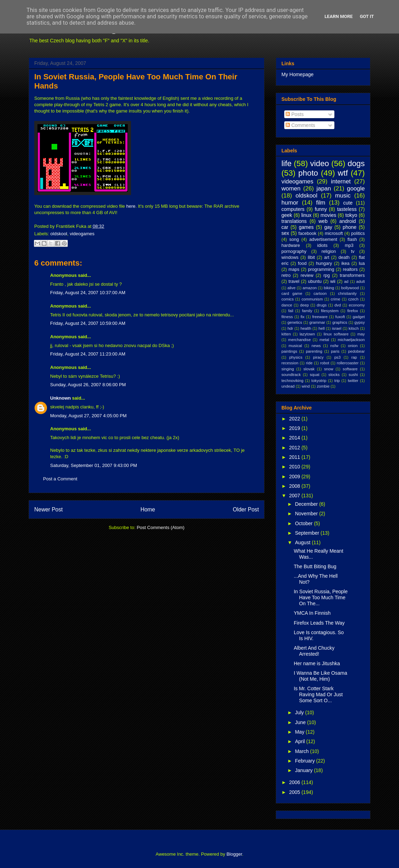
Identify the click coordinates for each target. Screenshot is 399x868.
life (287, 163)
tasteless (347, 209)
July (300, 712)
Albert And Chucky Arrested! (314, 651)
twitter (353, 381)
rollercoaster (348, 363)
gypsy (360, 322)
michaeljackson (351, 340)
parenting (314, 351)
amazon (310, 288)
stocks (334, 375)
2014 (295, 438)
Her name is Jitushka (317, 663)
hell (321, 328)
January (304, 770)
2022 (295, 419)
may (361, 334)
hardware (291, 245)
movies (328, 215)
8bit (311, 257)
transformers (352, 275)
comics (288, 299)
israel (337, 328)
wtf (343, 173)
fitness (287, 317)
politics (358, 233)
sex (285, 233)
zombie (323, 386)
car (285, 227)
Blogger (234, 854)
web (323, 221)
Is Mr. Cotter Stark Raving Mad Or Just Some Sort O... (318, 694)
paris (335, 351)
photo (308, 173)
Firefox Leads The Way (319, 623)
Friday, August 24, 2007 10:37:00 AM (88, 293)
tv (353, 251)
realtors (350, 269)
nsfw (334, 346)
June (301, 722)
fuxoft (340, 317)
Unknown (61, 398)
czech (353, 299)
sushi (353, 375)
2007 (295, 496)
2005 (295, 792)
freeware (320, 317)
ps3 (338, 357)
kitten (286, 334)
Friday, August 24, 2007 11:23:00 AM (88, 354)
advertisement (323, 239)
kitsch (354, 328)
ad (346, 281)
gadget (359, 317)
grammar (317, 322)
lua (362, 263)
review (307, 275)
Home (148, 509)
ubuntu (315, 281)
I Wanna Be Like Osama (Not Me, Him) (320, 676)
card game (292, 293)
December (307, 504)
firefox (352, 311)
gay (328, 227)
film (321, 203)
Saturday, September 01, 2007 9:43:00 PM (94, 465)
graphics (340, 322)
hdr (290, 328)
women (291, 189)
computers (293, 209)
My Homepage (297, 74)
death (344, 257)
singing (288, 369)
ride (309, 363)
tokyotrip (319, 381)
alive (291, 288)
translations (294, 221)
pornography (294, 251)
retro (286, 275)
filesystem (330, 311)
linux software (336, 334)
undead (288, 386)
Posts (295, 114)
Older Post (246, 509)
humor (290, 203)
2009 (295, 477)
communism (312, 299)
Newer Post (49, 509)
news (316, 346)
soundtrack (291, 375)
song (294, 239)
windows (290, 257)
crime (335, 299)
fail (291, 311)
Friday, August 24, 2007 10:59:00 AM (88, 323)
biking (329, 288)
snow (329, 369)
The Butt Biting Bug (315, 566)
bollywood (350, 288)
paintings (289, 351)
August (303, 542)
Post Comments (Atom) (160, 527)
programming (321, 269)
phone (350, 227)
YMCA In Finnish (312, 613)
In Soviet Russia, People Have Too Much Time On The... (321, 597)
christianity (347, 293)
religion (329, 251)
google (356, 189)
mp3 (349, 245)
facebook (307, 233)
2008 (295, 486)
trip (337, 381)
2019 (295, 428)
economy (357, 305)
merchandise (299, 340)
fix (302, 317)
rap (354, 357)
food (302, 263)
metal (324, 340)
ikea (346, 263)
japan (324, 189)
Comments (300, 125)
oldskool (59, 234)
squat (314, 375)
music (343, 196)
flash (352, 239)
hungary (324, 263)
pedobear (356, 351)
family (307, 311)
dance (287, 305)
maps (294, 269)
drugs (322, 305)
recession (290, 363)
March (302, 751)
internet (341, 181)
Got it (367, 16)
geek (287, 215)
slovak (309, 369)
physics (296, 357)
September (308, 533)
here (131, 206)
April (300, 741)
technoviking (292, 381)
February (305, 761)
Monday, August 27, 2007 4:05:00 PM (88, 416)
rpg (327, 275)
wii (333, 281)
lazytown (307, 334)
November (307, 514)
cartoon (320, 293)
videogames (82, 234)
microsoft (334, 233)
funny (321, 209)
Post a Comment (60, 479)
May (300, 732)
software (350, 369)
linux (306, 215)
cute (348, 203)
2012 (295, 448)
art (327, 257)
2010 (295, 467)
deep (305, 305)
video (320, 163)
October (304, 523)
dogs (356, 163)
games (306, 227)
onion (353, 346)
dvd (338, 305)
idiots (322, 245)
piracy (318, 357)
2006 (295, 782)
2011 (295, 457)
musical (295, 346)
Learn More (339, 16)
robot (325, 363)
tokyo (351, 215)
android (348, 221)
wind (306, 386)
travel (294, 281)
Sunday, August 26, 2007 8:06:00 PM (88, 385)
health (306, 328)
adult (361, 281)
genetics (295, 322)
